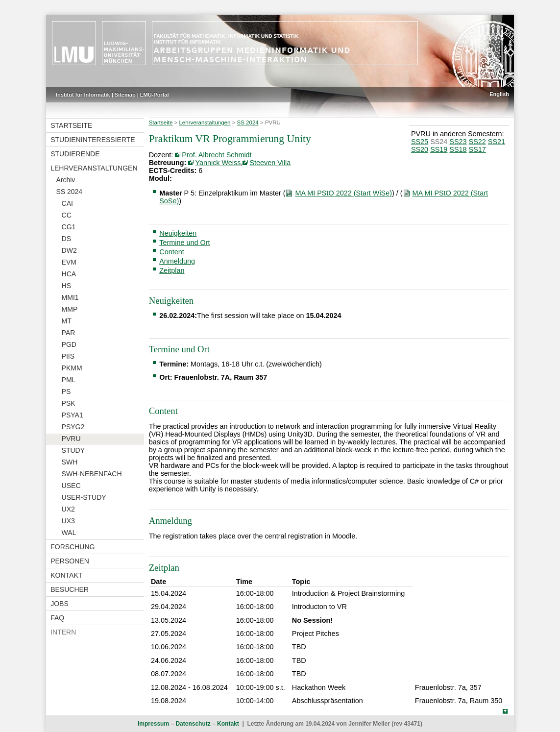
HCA (69, 274)
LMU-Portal (155, 95)
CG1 (69, 227)
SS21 (497, 142)
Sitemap (125, 95)
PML (69, 380)
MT (67, 321)
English (499, 94)
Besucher (70, 589)
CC (67, 215)
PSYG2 (73, 427)
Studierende (75, 154)
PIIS (68, 356)
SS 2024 (69, 192)
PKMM (72, 368)
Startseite (71, 125)
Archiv (65, 180)
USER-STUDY (84, 497)
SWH (70, 462)
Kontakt (66, 575)
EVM (69, 262)
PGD (69, 344)
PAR (69, 333)
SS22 (477, 142)
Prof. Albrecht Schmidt (217, 155)
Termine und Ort (184, 243)
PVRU (71, 439)
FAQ (57, 618)
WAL (69, 533)
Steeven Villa (270, 163)
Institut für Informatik (83, 95)
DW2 (69, 250)
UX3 (68, 521)
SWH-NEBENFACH (92, 474)
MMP (70, 309)
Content (171, 252)
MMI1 (70, 297)
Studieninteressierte (93, 140)
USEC (71, 486)
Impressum (153, 724)
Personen (70, 561)
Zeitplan (172, 270)
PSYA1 (73, 415)
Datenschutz (193, 724)
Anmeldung (177, 261)
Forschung (73, 547)
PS (66, 391)
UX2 (68, 509)
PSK (69, 403)
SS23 (458, 142)
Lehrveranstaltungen (94, 168)
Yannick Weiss (218, 163)
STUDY (73, 450)
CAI (67, 203)
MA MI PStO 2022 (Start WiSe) (343, 193)
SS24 (439, 142)
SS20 (420, 149)
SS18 (458, 149)
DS (66, 239)
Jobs (60, 604)
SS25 (420, 142)
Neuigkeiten (178, 233)
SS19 (439, 149)
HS (66, 286)
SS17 (477, 149)
